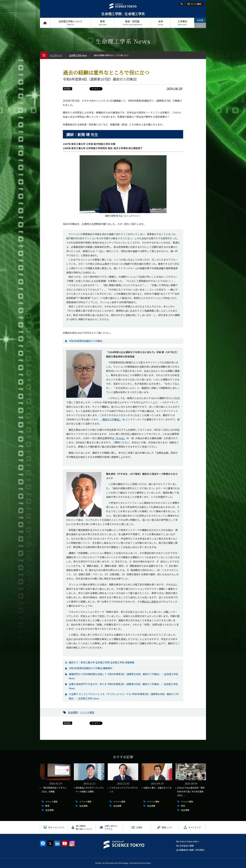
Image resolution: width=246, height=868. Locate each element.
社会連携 (73, 712)
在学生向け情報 (187, 846)
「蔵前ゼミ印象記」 (113, 419)
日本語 (200, 20)
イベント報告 (87, 712)
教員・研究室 (132, 23)
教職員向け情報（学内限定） (193, 850)
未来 (161, 23)
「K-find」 (122, 438)
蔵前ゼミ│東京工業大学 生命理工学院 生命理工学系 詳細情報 (102, 662)
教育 (102, 23)
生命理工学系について (70, 23)
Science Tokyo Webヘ (189, 841)
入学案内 (182, 23)
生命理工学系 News (78, 55)
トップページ (45, 23)
